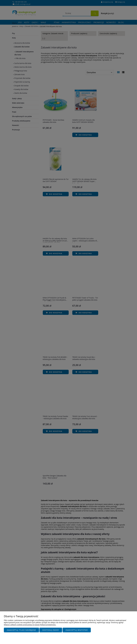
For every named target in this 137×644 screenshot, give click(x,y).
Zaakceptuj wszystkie (77, 630)
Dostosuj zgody (51, 630)
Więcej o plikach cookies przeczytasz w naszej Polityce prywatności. (30, 625)
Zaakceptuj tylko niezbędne (21, 630)
